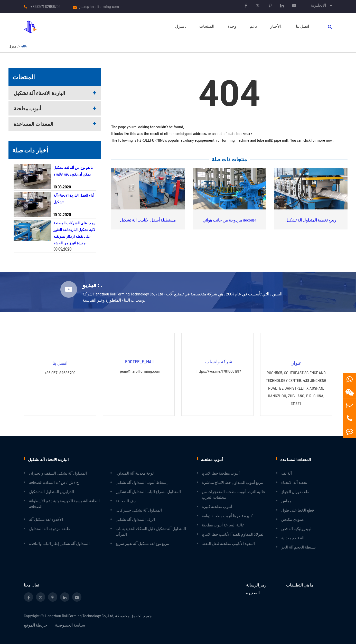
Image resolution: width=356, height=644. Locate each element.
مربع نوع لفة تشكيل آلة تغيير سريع (142, 543)
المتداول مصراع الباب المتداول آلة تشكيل (148, 491)
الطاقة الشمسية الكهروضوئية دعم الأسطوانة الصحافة (64, 503)
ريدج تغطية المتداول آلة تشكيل (311, 220)
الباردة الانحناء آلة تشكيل (39, 93)
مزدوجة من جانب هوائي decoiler (229, 220)
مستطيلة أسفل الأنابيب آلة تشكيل (148, 220)
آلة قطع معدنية (293, 537)
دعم (253, 26)
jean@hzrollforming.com (99, 6)
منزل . (181, 26)
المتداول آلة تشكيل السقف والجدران (58, 473)
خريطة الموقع (36, 625)
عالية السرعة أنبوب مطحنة (223, 525)
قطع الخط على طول (298, 510)
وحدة (232, 26)
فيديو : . (93, 285)
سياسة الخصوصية (70, 625)
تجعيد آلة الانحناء (294, 482)
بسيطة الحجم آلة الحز (298, 547)
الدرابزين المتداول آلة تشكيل (51, 491)
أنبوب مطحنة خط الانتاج (221, 473)
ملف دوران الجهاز (295, 491)
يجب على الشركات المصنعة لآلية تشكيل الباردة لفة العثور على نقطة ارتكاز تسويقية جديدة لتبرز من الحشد (74, 233)
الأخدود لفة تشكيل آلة (46, 519)
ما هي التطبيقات (300, 585)
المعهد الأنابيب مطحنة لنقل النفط (228, 543)
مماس (286, 501)
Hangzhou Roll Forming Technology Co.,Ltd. (80, 615)
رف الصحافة (126, 501)
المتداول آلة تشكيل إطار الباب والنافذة (59, 543)
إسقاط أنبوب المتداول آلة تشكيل (142, 482)
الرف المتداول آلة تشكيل (135, 519)
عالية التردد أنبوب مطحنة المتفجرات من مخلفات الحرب (234, 494)
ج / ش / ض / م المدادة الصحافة (54, 482)
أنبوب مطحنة (27, 108)
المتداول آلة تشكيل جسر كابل (139, 510)
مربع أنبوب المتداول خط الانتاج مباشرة (232, 482)
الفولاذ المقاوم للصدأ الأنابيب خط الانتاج (233, 534)
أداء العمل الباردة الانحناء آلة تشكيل (74, 199)
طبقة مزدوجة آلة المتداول (49, 528)
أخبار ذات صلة (30, 150)
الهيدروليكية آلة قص (297, 528)
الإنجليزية (318, 5)
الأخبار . (276, 26)
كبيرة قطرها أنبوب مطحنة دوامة (227, 515)
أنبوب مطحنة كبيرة (217, 506)
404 (24, 46)
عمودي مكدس (293, 519)
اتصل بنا (302, 26)
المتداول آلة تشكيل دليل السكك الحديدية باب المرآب (151, 531)
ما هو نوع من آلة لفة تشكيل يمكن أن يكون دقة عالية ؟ (73, 171)
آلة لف (287, 473)
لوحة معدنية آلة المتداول (135, 473)
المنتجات (207, 26)
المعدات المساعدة (34, 124)
